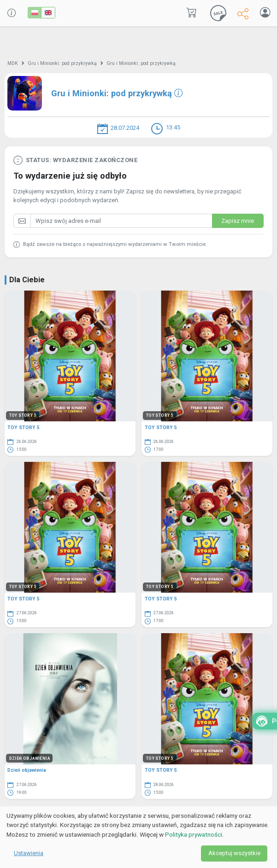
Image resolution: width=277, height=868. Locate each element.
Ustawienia (29, 853)
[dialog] (138, 837)
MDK (13, 63)
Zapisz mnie (238, 221)
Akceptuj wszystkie (234, 853)
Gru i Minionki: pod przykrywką (62, 63)
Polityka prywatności (194, 834)
